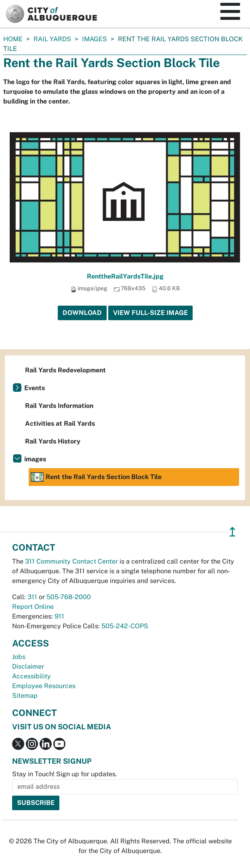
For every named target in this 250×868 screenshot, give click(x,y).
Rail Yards (52, 39)
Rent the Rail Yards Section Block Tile (96, 477)
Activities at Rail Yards (60, 423)
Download (82, 313)
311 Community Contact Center (71, 561)
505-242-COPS (125, 626)
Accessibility (32, 676)
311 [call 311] (32, 597)
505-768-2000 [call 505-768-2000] (69, 597)
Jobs (19, 657)
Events (35, 388)
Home (13, 39)
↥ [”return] (232, 532)
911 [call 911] (59, 616)
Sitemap (25, 696)
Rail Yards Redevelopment (65, 370)
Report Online (33, 607)
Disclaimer (28, 666)
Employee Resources (44, 686)
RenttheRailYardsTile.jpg (125, 276)
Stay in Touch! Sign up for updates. (65, 774)
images (95, 39)
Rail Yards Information (59, 406)
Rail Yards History (53, 441)
